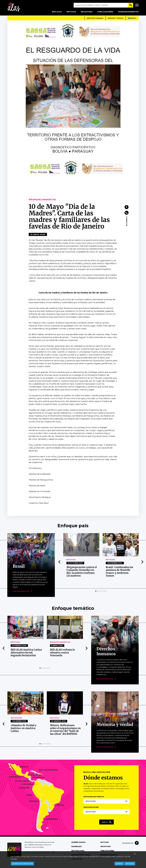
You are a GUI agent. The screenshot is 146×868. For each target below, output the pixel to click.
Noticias (71, 12)
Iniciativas (87, 12)
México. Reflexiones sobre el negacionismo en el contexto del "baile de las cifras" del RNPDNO (65, 733)
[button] (96, 594)
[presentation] (60, 565)
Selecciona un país (91, 810)
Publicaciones (105, 12)
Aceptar (119, 864)
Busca (107, 825)
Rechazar (130, 864)
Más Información (21, 595)
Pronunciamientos (128, 12)
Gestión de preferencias (22, 864)
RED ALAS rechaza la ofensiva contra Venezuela (62, 656)
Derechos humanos (95, 21)
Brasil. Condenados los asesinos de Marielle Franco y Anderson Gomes (119, 575)
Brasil (132, 21)
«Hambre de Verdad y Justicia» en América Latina (24, 731)
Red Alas (57, 12)
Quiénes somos (78, 846)
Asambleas (76, 850)
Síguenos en (128, 846)
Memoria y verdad (115, 21)
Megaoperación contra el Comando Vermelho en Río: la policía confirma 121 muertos (82, 575)
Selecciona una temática (94, 800)
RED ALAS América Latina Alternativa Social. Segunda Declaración (26, 656)
